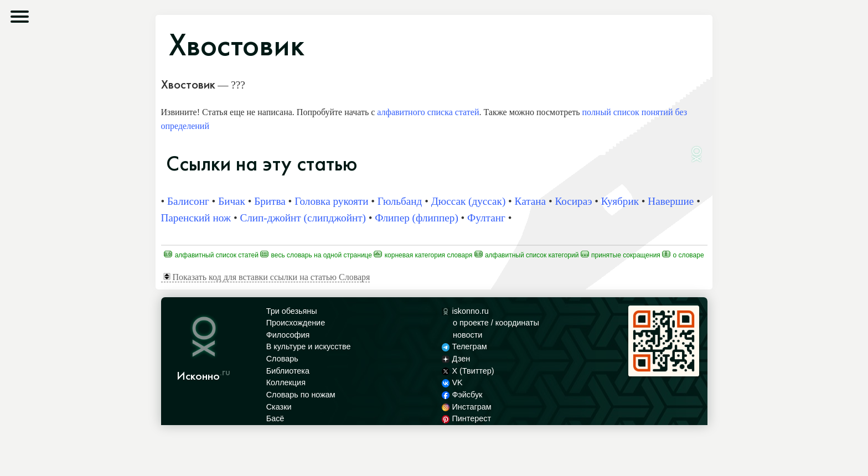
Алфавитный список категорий (527, 255)
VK (452, 382)
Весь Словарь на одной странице (316, 255)
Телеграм (464, 346)
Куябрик (620, 201)
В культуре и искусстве (309, 346)
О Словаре (683, 255)
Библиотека (288, 371)
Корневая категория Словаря (423, 255)
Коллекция (286, 382)
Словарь (282, 359)
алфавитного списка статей (428, 112)
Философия (288, 335)
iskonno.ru (465, 311)
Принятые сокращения (621, 255)
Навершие (671, 201)
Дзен (456, 359)
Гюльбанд (400, 201)
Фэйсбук (462, 395)
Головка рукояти (331, 201)
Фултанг (486, 218)
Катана (531, 201)
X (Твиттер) (468, 371)
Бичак (232, 201)
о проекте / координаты (496, 323)
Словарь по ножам (301, 395)
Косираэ (573, 201)
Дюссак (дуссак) (469, 201)
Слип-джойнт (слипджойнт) (303, 218)
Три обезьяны (292, 311)
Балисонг (188, 201)
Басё (275, 418)
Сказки (279, 407)
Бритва (270, 201)
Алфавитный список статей (211, 255)
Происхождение (296, 323)
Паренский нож (196, 218)
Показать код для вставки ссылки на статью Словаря (267, 277)
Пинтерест (466, 418)
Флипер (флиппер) (416, 218)
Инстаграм (466, 407)
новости (467, 335)
